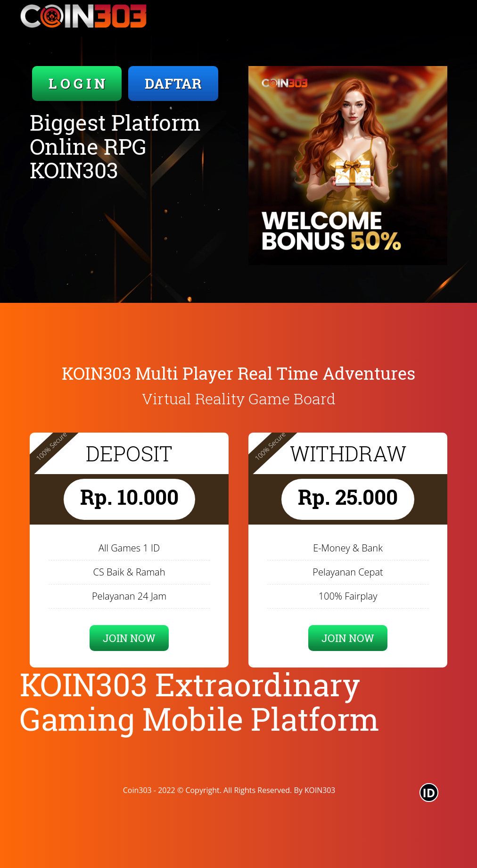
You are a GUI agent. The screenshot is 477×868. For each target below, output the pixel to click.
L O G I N (77, 83)
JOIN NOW (129, 638)
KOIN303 (320, 790)
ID (429, 793)
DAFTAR (173, 83)
